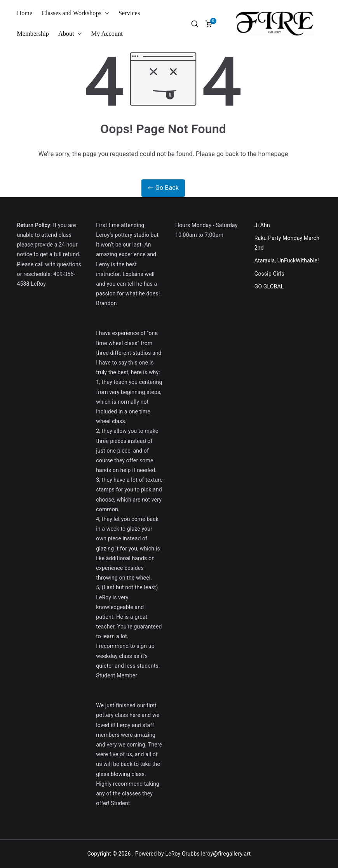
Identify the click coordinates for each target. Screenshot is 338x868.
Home (25, 13)
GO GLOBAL (269, 286)
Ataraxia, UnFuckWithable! (287, 260)
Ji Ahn (262, 225)
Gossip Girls (269, 274)
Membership (33, 34)
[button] (105, 13)
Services (129, 13)
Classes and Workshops (75, 13)
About (70, 34)
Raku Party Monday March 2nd (287, 243)
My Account (107, 34)
